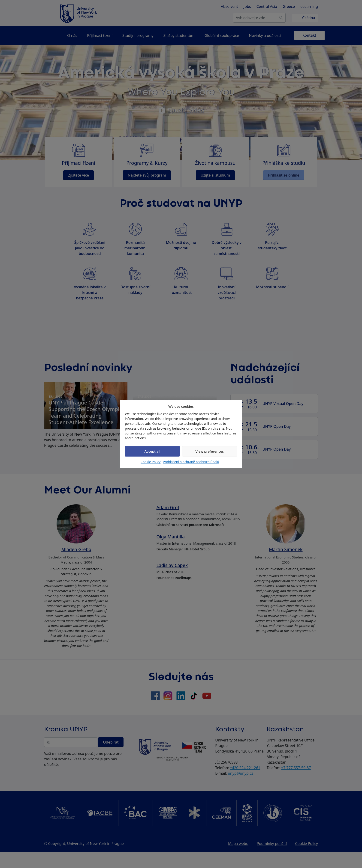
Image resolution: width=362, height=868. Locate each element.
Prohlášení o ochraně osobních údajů (191, 462)
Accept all (152, 451)
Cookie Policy (151, 462)
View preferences (210, 451)
